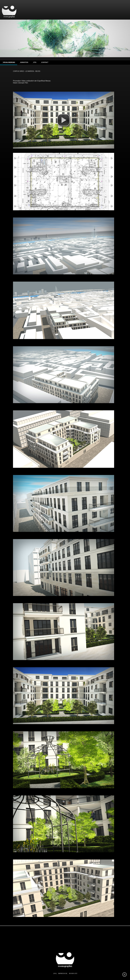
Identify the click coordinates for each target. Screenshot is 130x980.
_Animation (24, 62)
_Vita (34, 62)
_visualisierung (9, 62)
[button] (64, 120)
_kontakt (44, 62)
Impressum (63, 973)
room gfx (73, 973)
